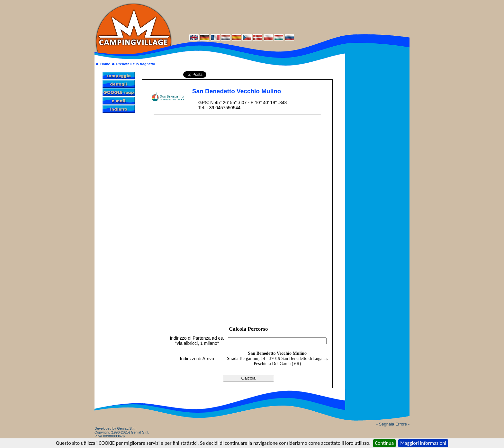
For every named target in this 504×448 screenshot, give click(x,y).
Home (105, 64)
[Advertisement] (291, 17)
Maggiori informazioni (423, 443)
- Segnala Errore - (393, 424)
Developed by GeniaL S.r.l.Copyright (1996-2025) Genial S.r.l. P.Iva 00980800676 (122, 432)
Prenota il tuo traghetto (136, 64)
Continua (385, 443)
